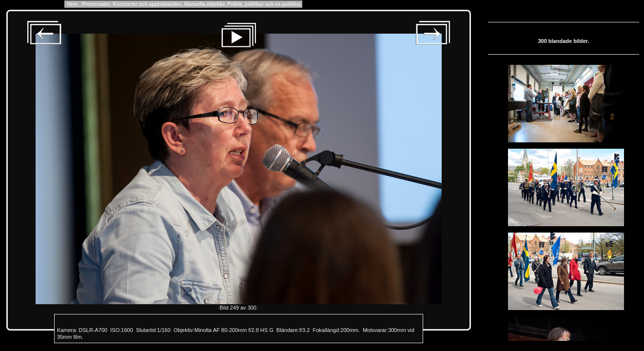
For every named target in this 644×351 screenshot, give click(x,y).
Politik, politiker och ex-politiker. (264, 4)
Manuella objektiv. (205, 4)
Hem (72, 4)
